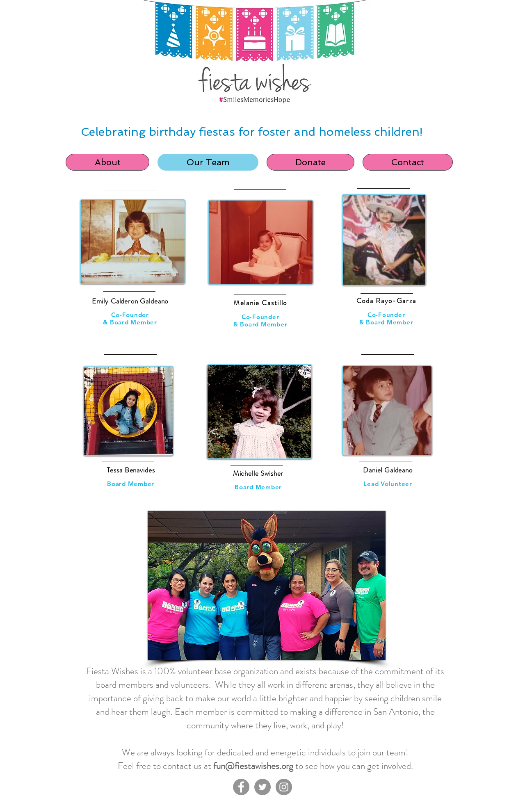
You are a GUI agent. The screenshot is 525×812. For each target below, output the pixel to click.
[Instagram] (284, 787)
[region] (131, 273)
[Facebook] (241, 787)
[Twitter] (262, 787)
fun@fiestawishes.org (253, 766)
